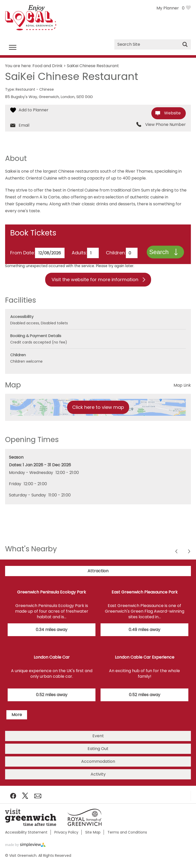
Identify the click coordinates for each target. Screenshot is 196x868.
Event (98, 740)
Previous (189, 557)
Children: (116, 247)
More (17, 719)
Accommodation (98, 766)
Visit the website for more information (95, 285)
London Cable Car (52, 662)
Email (24, 125)
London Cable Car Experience (145, 662)
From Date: (23, 247)
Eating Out (98, 753)
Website (172, 113)
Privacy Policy (66, 837)
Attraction (98, 576)
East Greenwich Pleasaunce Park (145, 597)
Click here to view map (98, 412)
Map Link (182, 390)
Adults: (79, 247)
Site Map (93, 837)
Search (159, 257)
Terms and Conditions (127, 837)
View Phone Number (166, 125)
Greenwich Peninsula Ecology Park (52, 597)
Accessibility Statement (26, 837)
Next (177, 557)
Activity (98, 779)
